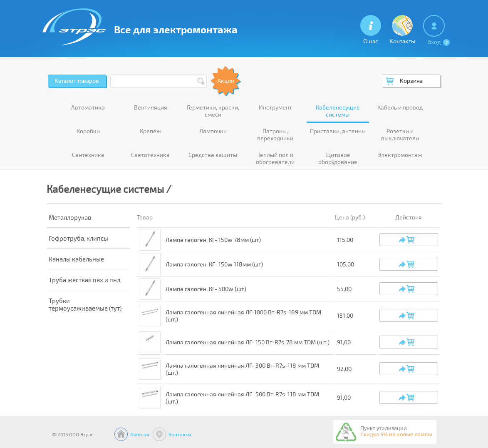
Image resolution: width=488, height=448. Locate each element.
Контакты (180, 434)
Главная (140, 434)
